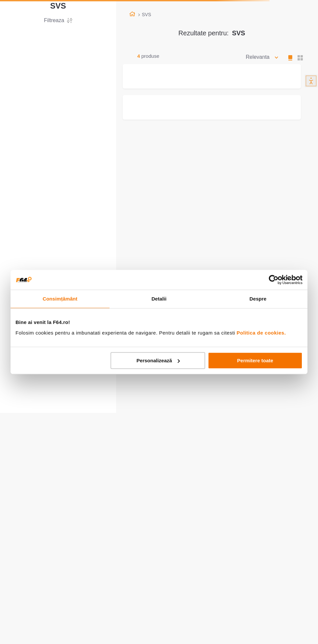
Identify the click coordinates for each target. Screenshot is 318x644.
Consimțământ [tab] (60, 299)
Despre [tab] (258, 299)
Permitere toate (255, 360)
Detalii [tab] (159, 299)
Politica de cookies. (261, 333)
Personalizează (158, 360)
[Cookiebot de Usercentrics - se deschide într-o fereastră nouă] (274, 280)
